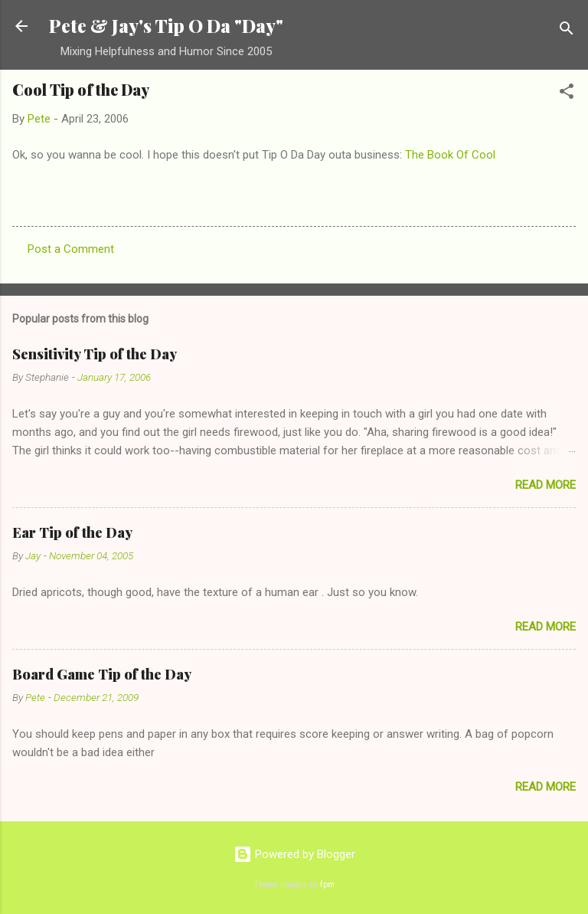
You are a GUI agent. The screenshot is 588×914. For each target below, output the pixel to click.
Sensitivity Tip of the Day (95, 354)
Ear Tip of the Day (72, 532)
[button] (567, 94)
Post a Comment (71, 249)
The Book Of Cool (450, 155)
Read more (546, 485)
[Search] (567, 31)
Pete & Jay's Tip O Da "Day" (166, 26)
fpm (327, 885)
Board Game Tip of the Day (102, 674)
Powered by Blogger (294, 854)
